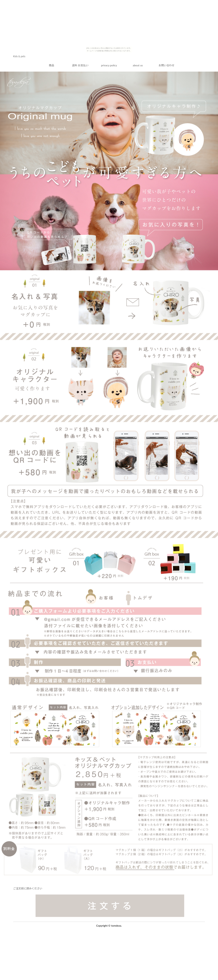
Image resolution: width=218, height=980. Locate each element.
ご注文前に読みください (28, 888)
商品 (51, 65)
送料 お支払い (80, 65)
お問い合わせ (166, 65)
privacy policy (109, 65)
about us (138, 65)
